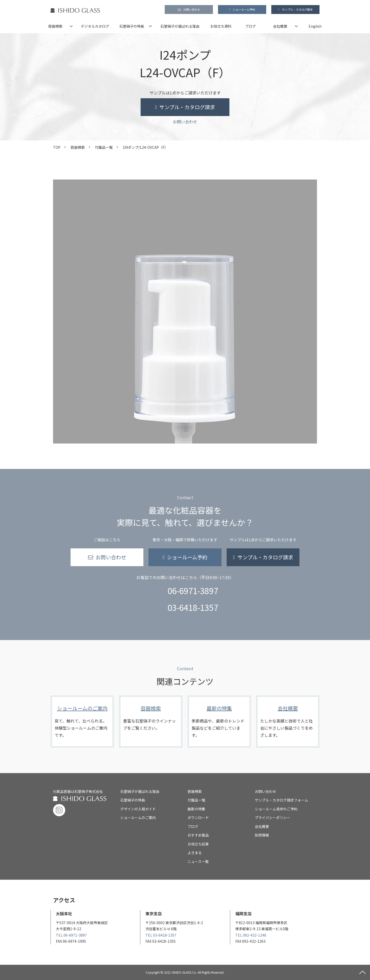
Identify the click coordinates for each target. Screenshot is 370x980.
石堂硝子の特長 (132, 26)
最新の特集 (219, 722)
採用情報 (262, 835)
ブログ (250, 26)
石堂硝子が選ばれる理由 (180, 26)
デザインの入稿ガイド (138, 809)
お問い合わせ (192, 9)
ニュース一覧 (198, 861)
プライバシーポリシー (273, 818)
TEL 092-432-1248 (251, 935)
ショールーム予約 (244, 9)
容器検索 (55, 26)
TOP (57, 147)
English (315, 26)
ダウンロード (198, 818)
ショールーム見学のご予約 (276, 809)
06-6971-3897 (193, 591)
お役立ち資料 (221, 26)
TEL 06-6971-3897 (71, 935)
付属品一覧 (104, 147)
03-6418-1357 (193, 607)
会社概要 (280, 26)
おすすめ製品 (198, 835)
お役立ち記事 (198, 844)
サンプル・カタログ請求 (297, 9)
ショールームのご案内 (82, 722)
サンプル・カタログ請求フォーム (281, 800)
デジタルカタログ (95, 26)
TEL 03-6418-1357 (161, 935)
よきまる (195, 853)
